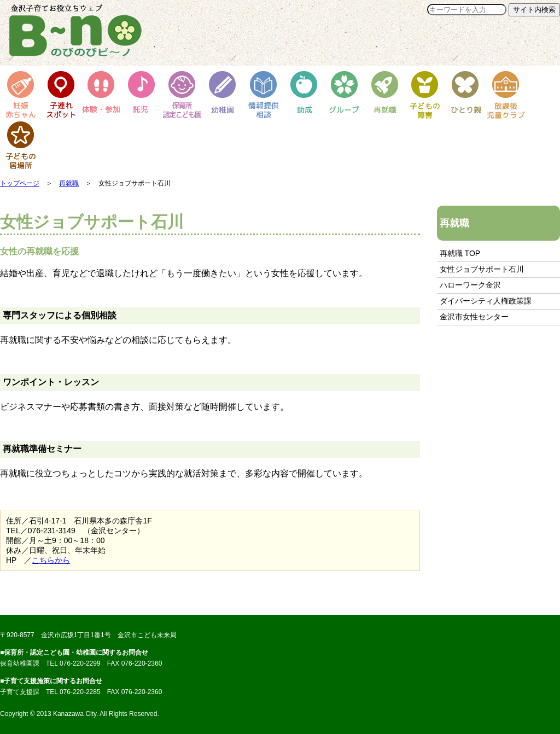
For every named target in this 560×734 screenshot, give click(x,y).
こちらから (51, 560)
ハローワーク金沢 (470, 285)
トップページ (20, 183)
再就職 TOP (460, 253)
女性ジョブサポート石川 (482, 269)
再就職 (69, 183)
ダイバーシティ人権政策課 (486, 301)
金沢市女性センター (474, 317)
